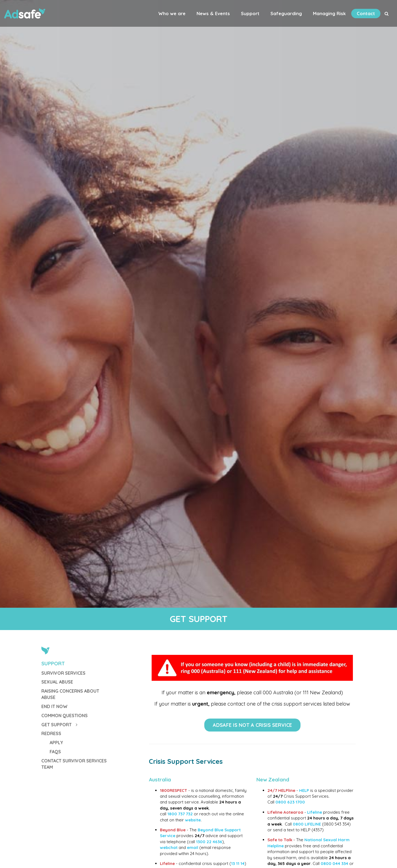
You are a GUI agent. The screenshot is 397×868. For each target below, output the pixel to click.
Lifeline (315, 812)
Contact (366, 13)
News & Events (213, 13)
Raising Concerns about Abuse (70, 694)
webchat (169, 847)
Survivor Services (63, 673)
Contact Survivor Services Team (74, 764)
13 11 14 (238, 863)
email (193, 847)
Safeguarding (286, 13)
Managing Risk (329, 13)
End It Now (54, 706)
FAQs (55, 752)
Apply (56, 743)
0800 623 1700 (290, 802)
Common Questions (65, 716)
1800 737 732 (180, 814)
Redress (51, 733)
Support (250, 13)
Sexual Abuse (57, 682)
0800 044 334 (334, 863)
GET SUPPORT (59, 725)
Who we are (172, 13)
